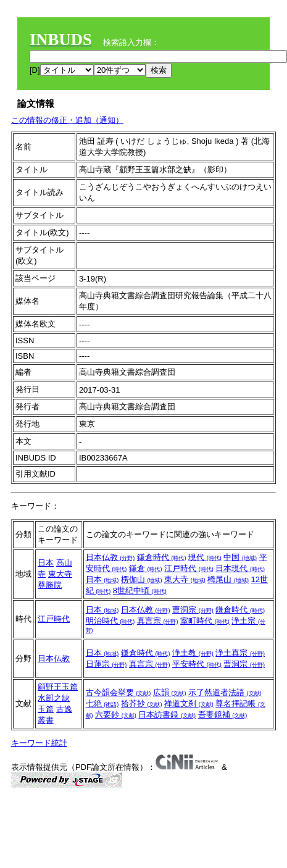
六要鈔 (116, 715)
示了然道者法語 (225, 692)
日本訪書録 (167, 715)
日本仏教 (110, 557)
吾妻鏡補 (223, 715)
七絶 (102, 703)
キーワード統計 (39, 743)
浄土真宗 (240, 653)
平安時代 (197, 664)
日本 (46, 563)
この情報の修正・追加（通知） (67, 120)
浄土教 (193, 653)
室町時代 (205, 621)
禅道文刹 (189, 703)
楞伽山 (142, 579)
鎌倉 (146, 568)
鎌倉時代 (162, 557)
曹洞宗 (193, 610)
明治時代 (110, 621)
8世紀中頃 (140, 590)
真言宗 (158, 621)
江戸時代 (189, 568)
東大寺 (185, 579)
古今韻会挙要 (119, 692)
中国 (240, 557)
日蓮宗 (106, 664)
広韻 (170, 692)
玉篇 (46, 709)
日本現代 (240, 568)
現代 (205, 557)
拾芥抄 (142, 703)
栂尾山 (228, 579)
